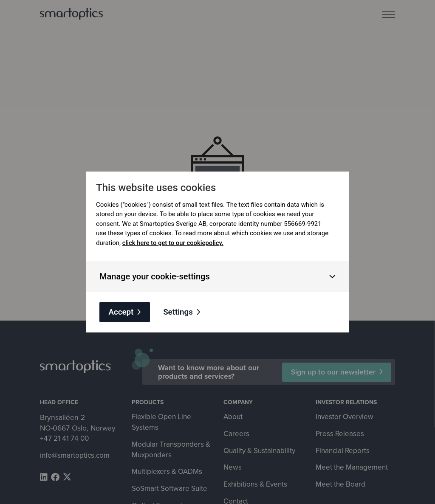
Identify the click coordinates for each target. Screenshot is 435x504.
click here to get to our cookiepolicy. (174, 242)
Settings (180, 312)
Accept (121, 312)
